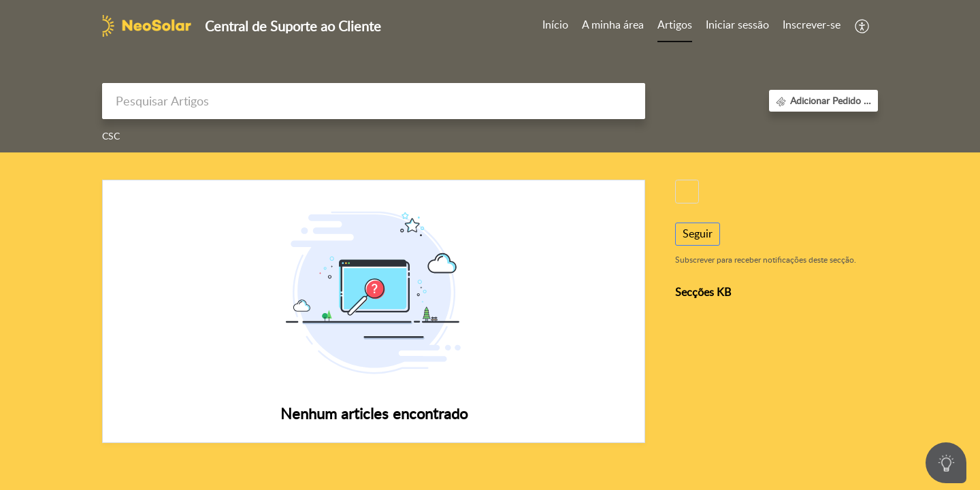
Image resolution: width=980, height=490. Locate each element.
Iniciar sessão (737, 24)
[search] (374, 101)
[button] (863, 26)
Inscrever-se (812, 24)
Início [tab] (555, 24)
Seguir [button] (698, 233)
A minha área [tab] (613, 24)
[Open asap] (946, 463)
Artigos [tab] (675, 24)
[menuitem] (737, 26)
